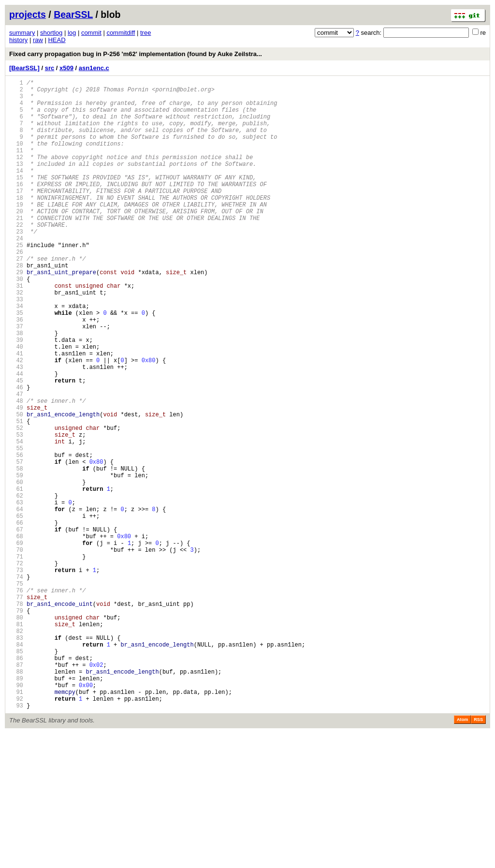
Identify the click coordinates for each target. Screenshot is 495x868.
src (50, 68)
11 (16, 166)
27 (16, 298)
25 (16, 281)
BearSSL (73, 15)
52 (16, 503)
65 (16, 610)
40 (16, 405)
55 (16, 528)
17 (16, 215)
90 (16, 816)
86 (16, 783)
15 (16, 199)
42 (16, 421)
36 (16, 372)
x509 (66, 68)
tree (146, 33)
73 (16, 676)
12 (16, 174)
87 (16, 791)
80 (16, 733)
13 (16, 183)
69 (16, 643)
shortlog (51, 33)
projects (28, 15)
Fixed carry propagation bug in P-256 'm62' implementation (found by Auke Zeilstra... (136, 54)
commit (91, 33)
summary (22, 33)
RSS (478, 854)
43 (16, 429)
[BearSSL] (24, 68)
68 (16, 635)
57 (16, 544)
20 (16, 240)
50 (16, 487)
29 (16, 314)
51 (16, 495)
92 (16, 832)
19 (16, 232)
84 (16, 766)
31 (16, 331)
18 (16, 224)
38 (16, 388)
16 (16, 207)
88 (16, 799)
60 (16, 569)
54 (16, 520)
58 (16, 552)
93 (16, 840)
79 (16, 725)
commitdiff (121, 33)
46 (16, 454)
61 (16, 577)
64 (16, 602)
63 (16, 594)
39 (16, 396)
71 (16, 659)
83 (16, 758)
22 (16, 257)
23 (16, 265)
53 (16, 511)
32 (16, 339)
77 (16, 709)
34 (16, 355)
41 (16, 413)
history (18, 40)
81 (16, 742)
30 (16, 322)
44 (16, 437)
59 (16, 561)
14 (16, 191)
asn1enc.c (94, 68)
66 (16, 618)
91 (16, 824)
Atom (462, 854)
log (72, 33)
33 (16, 347)
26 (16, 289)
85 (16, 774)
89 (16, 807)
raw (38, 40)
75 (16, 692)
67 (16, 626)
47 (16, 462)
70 (16, 651)
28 (16, 306)
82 (16, 750)
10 (16, 158)
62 (16, 585)
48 (16, 470)
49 (16, 478)
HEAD (57, 40)
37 (16, 380)
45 (16, 446)
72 (16, 668)
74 (16, 684)
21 (16, 248)
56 (16, 536)
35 (16, 363)
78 (16, 717)
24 (16, 273)
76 (16, 700)
